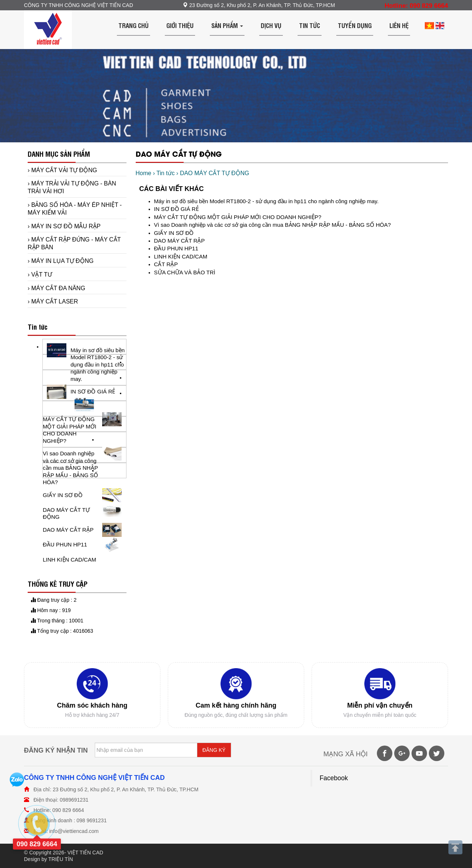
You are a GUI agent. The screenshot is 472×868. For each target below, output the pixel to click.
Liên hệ (399, 25)
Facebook (334, 778)
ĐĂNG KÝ (214, 750)
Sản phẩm (227, 25)
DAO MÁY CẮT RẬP (180, 241)
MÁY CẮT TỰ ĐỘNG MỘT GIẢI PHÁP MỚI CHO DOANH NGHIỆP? (238, 217)
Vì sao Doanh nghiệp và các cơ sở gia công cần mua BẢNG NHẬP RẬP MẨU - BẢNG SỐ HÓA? (273, 225)
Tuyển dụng (355, 25)
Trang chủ (133, 25)
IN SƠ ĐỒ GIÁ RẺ (176, 209)
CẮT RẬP (166, 264)
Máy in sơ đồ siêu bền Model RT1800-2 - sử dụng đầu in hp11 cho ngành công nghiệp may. (266, 201)
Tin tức (310, 25)
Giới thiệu (180, 25)
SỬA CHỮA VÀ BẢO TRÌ (185, 272)
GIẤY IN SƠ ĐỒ (174, 233)
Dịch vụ (271, 25)
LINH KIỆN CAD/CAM (181, 256)
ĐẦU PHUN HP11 (176, 248)
